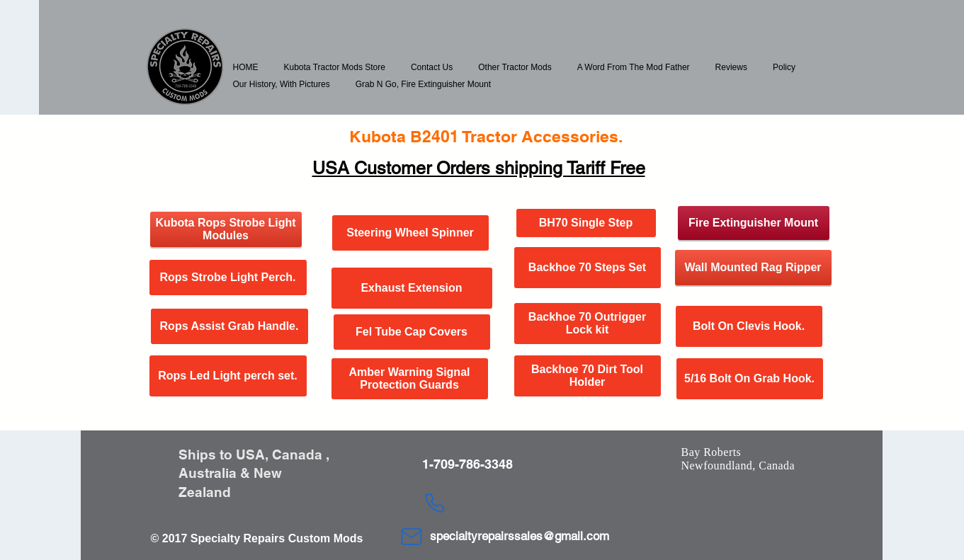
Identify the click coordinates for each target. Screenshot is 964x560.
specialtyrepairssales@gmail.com (520, 536)
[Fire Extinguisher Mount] (754, 223)
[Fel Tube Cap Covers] (412, 332)
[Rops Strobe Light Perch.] (228, 278)
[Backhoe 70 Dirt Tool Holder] (588, 376)
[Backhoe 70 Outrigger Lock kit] (588, 324)
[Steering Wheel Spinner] (410, 233)
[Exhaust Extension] (412, 288)
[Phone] (435, 503)
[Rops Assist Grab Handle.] (229, 326)
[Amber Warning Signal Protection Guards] (410, 379)
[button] (335, 67)
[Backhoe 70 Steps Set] (588, 268)
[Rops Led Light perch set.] (228, 376)
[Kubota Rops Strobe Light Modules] (226, 229)
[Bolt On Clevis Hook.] (749, 326)
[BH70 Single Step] (586, 223)
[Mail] (412, 537)
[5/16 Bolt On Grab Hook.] (750, 379)
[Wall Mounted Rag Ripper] (753, 268)
